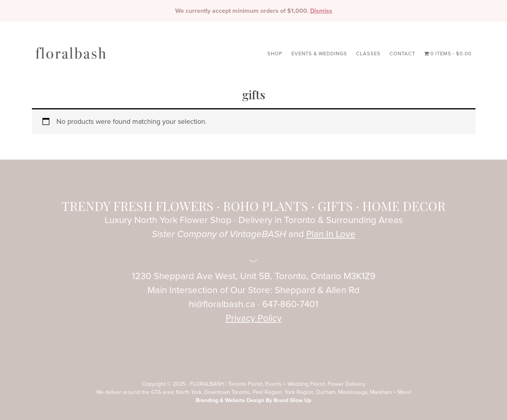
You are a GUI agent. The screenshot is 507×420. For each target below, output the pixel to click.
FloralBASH (71, 58)
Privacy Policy (254, 318)
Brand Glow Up (292, 400)
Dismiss (321, 11)
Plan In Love (331, 234)
